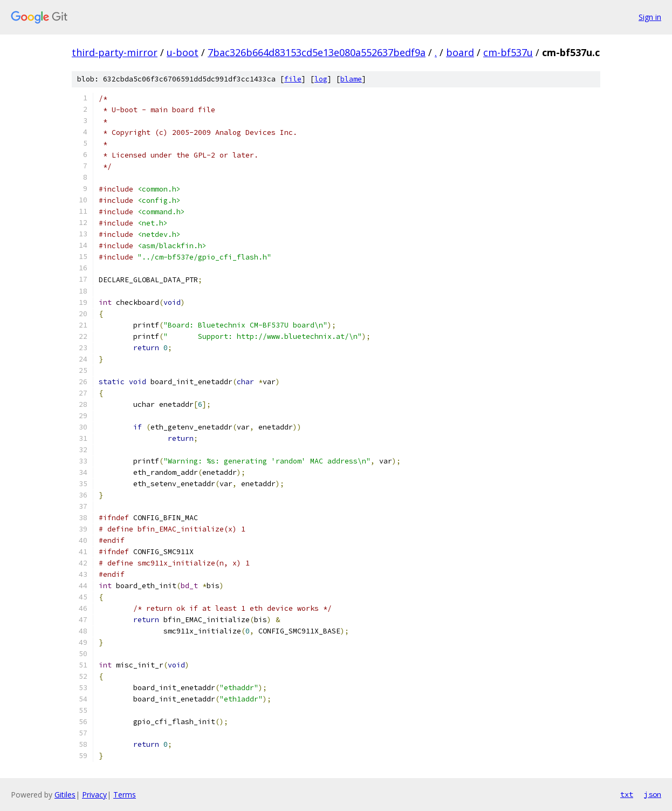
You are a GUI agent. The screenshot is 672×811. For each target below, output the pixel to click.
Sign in (650, 17)
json (653, 794)
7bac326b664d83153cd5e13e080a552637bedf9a (317, 52)
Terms (125, 795)
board (460, 52)
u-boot (183, 52)
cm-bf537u (508, 52)
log (321, 79)
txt (627, 794)
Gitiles (65, 795)
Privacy (94, 795)
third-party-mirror (115, 52)
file (293, 79)
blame (351, 79)
